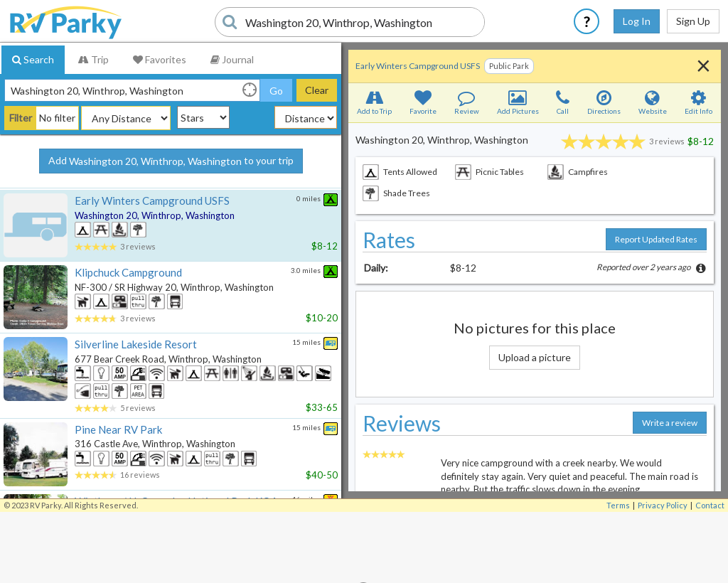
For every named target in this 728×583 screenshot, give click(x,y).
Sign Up (693, 21)
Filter (21, 118)
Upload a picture (535, 357)
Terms (618, 505)
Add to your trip (171, 161)
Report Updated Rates (656, 239)
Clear (317, 90)
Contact (710, 505)
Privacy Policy (663, 505)
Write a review (670, 423)
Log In (637, 21)
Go (276, 91)
